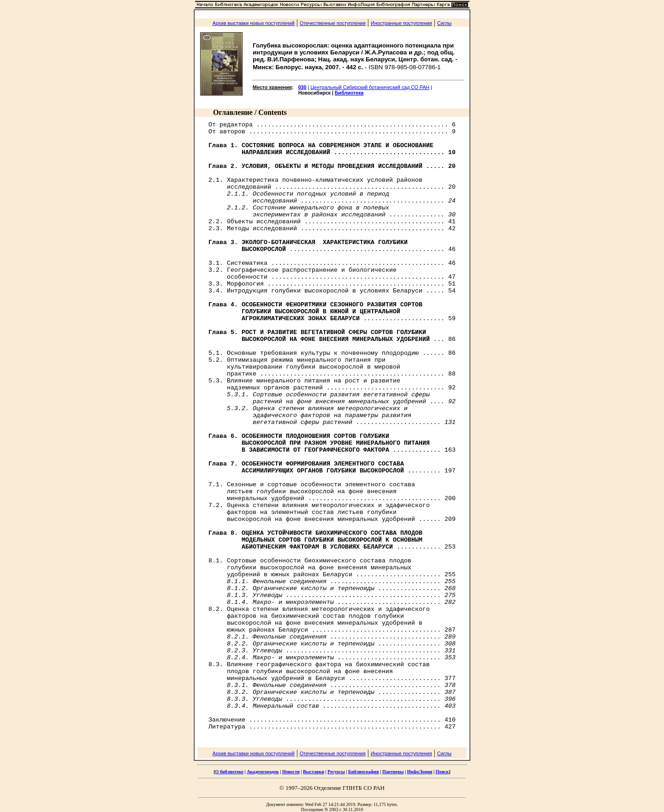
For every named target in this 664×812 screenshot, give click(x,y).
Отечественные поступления (333, 23)
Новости (291, 772)
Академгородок (263, 772)
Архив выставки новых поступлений (254, 23)
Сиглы (444, 23)
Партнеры (393, 772)
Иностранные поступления (401, 23)
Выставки (314, 772)
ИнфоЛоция (420, 772)
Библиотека (349, 93)
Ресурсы (336, 772)
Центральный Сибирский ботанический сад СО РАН (370, 87)
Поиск (442, 772)
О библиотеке (229, 772)
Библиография (364, 772)
